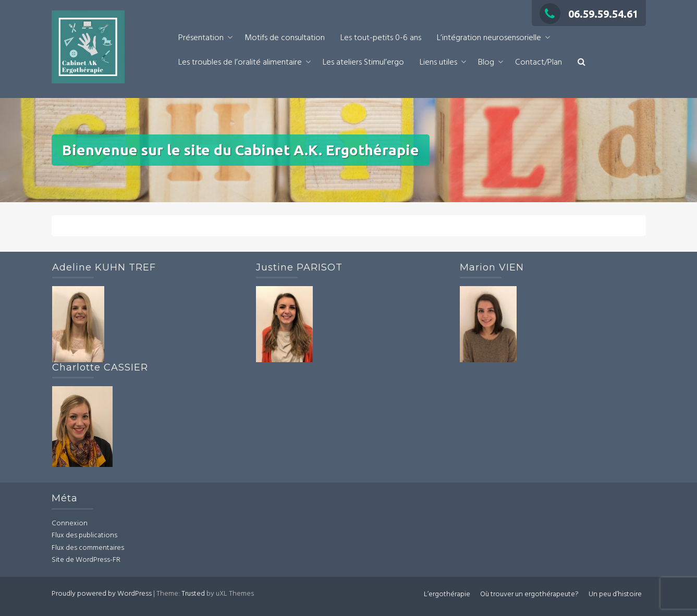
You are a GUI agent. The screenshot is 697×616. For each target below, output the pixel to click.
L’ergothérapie (447, 594)
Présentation (201, 38)
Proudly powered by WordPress (102, 594)
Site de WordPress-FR (86, 560)
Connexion (70, 523)
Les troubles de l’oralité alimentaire (240, 63)
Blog (486, 63)
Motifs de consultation (285, 38)
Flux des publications (84, 535)
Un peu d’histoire (615, 594)
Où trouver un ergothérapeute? (529, 594)
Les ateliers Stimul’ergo (363, 63)
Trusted (193, 594)
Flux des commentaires (88, 548)
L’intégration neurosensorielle (489, 38)
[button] (582, 63)
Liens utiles (438, 63)
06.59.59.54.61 (589, 14)
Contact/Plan (539, 63)
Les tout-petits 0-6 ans (381, 38)
